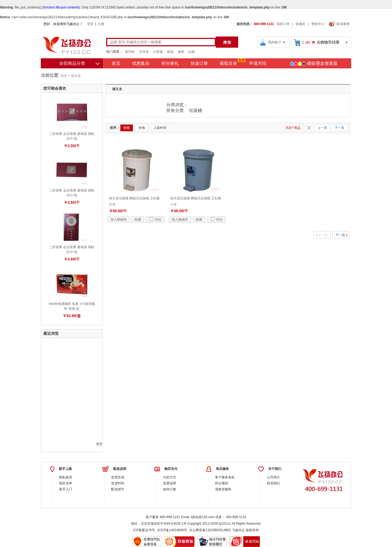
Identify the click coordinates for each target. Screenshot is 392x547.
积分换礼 (170, 63)
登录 (90, 24)
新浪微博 (339, 24)
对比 (156, 220)
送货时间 (118, 483)
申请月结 (258, 63)
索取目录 (228, 63)
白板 (192, 52)
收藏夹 (301, 24)
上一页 (322, 128)
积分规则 (222, 483)
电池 (170, 52)
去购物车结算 (328, 42)
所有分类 (176, 110)
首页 (116, 63)
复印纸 (130, 52)
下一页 (339, 128)
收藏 (138, 220)
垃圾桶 (195, 110)
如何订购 (170, 489)
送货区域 (118, 477)
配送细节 (118, 489)
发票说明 (170, 483)
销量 (127, 128)
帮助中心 (318, 24)
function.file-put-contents (61, 7)
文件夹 (144, 52)
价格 (142, 128)
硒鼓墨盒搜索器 (314, 64)
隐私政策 (66, 477)
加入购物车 (119, 220)
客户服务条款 (225, 477)
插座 (181, 52)
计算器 (158, 52)
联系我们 (274, 483)
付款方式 (170, 477)
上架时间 (160, 128)
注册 (101, 24)
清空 (99, 444)
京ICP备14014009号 (172, 530)
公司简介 (274, 477)
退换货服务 (223, 489)
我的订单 (283, 24)
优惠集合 (141, 63)
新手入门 (66, 489)
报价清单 (66, 483)
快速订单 (199, 63)
